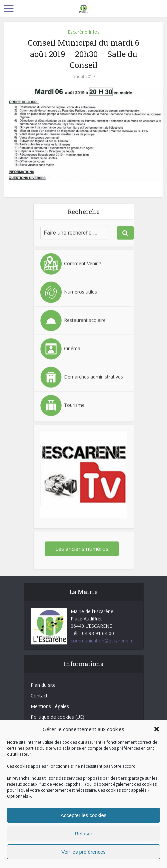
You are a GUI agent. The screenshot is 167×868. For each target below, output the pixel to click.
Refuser (83, 834)
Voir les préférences (83, 852)
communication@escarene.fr (102, 641)
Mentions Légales (50, 706)
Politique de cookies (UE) (57, 717)
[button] (157, 729)
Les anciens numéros (82, 549)
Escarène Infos (84, 32)
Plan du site (43, 685)
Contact (39, 696)
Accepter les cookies (84, 815)
